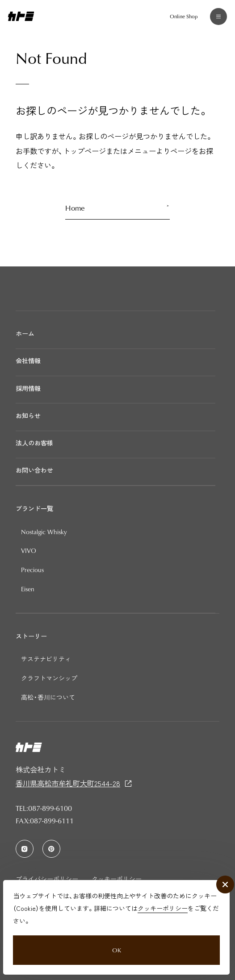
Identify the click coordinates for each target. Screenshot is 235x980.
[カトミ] (21, 18)
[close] (224, 878)
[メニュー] (216, 19)
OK (116, 946)
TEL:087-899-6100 (44, 808)
